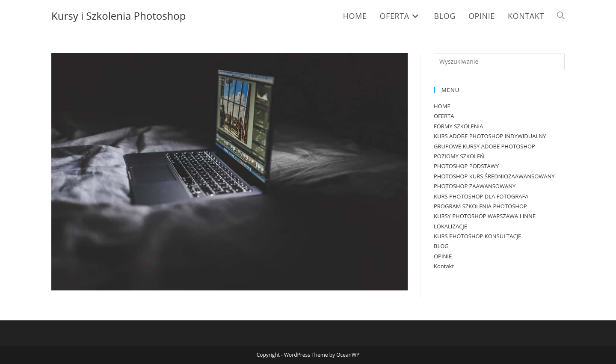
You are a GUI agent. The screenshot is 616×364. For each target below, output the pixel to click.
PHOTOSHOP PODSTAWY (466, 166)
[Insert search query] (499, 62)
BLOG (441, 246)
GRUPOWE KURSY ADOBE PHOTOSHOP (484, 146)
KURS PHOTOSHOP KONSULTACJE (477, 236)
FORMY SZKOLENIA (458, 126)
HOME (442, 106)
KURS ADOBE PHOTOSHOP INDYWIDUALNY (490, 136)
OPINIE (443, 256)
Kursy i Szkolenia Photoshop (118, 16)
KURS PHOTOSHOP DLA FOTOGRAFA (481, 196)
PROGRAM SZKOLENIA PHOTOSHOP (480, 206)
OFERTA (444, 116)
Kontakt (444, 266)
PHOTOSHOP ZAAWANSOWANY (475, 186)
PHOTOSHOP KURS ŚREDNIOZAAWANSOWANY (494, 176)
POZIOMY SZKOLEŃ (459, 156)
